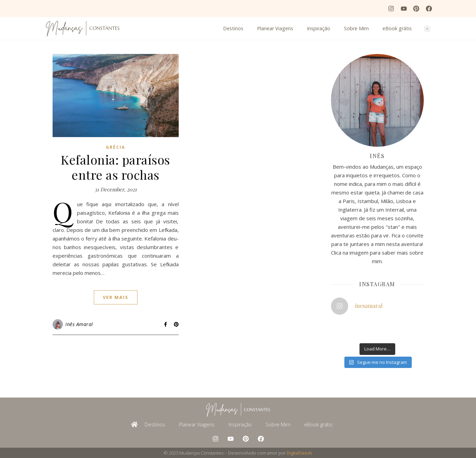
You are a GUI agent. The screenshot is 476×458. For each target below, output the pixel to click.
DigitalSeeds (300, 453)
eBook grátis (397, 28)
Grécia (115, 147)
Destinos (233, 28)
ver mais (116, 297)
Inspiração (319, 28)
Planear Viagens (275, 28)
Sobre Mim (356, 28)
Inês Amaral (79, 324)
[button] (427, 29)
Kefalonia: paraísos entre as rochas (115, 167)
